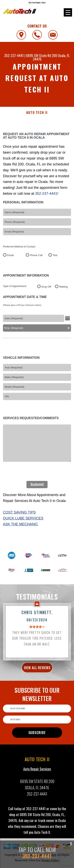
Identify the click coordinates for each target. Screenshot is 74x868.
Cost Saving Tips (19, 515)
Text (55, 258)
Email (11, 258)
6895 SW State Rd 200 (42, 55)
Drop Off (46, 289)
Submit (37, 487)
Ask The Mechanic (21, 527)
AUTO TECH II (37, 113)
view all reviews (37, 670)
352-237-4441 (14, 55)
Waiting (63, 289)
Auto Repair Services (37, 771)
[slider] (37, 629)
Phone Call (36, 258)
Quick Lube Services (23, 521)
